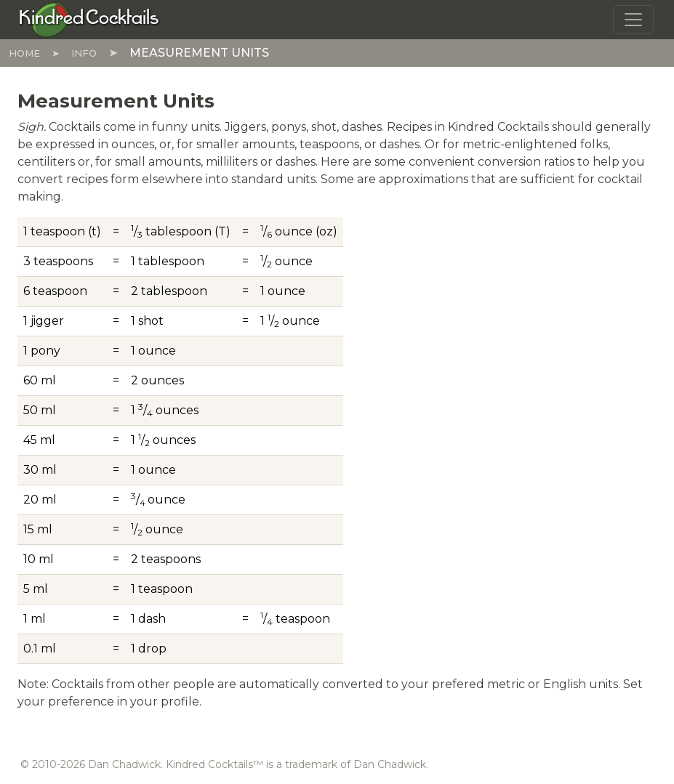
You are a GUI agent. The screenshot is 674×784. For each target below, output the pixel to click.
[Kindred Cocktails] (89, 19)
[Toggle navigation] (633, 20)
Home (24, 53)
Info (84, 53)
